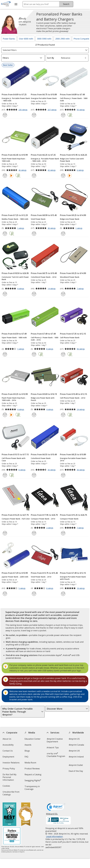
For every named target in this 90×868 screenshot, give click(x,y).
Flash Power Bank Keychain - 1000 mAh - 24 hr (14, 399)
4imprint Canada (76, 745)
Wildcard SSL (52, 815)
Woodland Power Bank (70, 277)
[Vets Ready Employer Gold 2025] (26, 814)
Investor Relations (11, 763)
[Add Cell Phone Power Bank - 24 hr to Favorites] (63, 415)
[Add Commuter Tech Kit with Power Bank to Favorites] (5, 294)
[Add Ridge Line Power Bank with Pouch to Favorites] (34, 415)
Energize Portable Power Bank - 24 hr (74, 459)
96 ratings (81, 349)
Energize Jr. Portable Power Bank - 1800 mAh (16, 99)
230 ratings (23, 110)
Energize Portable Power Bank (44, 98)
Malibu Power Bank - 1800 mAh (15, 219)
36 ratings (81, 470)
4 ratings (21, 289)
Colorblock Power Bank (41, 458)
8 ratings (50, 349)
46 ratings (23, 170)
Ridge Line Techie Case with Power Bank (72, 160)
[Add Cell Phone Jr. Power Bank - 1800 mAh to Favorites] (63, 115)
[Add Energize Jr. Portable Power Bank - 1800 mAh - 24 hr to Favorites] (34, 176)
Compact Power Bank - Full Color (16, 519)
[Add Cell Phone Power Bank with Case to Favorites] (5, 475)
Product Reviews (32, 769)
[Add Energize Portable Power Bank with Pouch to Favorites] (63, 594)
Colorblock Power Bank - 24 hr (44, 277)
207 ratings (52, 110)
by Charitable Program (56, 755)
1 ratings (21, 228)
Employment (8, 757)
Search (66, 4)
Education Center (33, 739)
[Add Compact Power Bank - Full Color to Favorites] (5, 533)
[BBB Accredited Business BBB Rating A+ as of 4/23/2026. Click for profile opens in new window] (58, 821)
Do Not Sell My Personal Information (12, 778)
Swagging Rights (33, 780)
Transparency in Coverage (33, 789)
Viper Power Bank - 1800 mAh (14, 338)
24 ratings (81, 410)
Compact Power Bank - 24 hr (43, 519)
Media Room (30, 763)
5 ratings (22, 588)
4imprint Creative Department (55, 740)
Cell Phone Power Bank (70, 338)
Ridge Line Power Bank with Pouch (43, 399)
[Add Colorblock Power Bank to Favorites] (34, 475)
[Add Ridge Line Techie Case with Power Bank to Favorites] (63, 176)
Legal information (54, 836)
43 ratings (52, 470)
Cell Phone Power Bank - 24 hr (73, 398)
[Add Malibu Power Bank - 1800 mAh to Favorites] (5, 234)
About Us (7, 739)
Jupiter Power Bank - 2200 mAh (15, 577)
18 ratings (81, 588)
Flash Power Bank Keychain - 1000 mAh (14, 160)
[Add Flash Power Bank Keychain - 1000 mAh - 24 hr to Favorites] (5, 415)
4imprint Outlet (76, 765)
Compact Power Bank (69, 519)
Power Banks (9, 39)
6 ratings (81, 170)
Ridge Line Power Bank (70, 219)
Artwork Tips (53, 748)
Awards (28, 745)
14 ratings (52, 289)
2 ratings (50, 528)
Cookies (7, 787)
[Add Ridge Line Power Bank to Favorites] (63, 234)
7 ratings (81, 289)
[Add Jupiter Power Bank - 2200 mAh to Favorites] (5, 594)
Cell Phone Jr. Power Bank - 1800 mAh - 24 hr (45, 339)
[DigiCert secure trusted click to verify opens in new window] (56, 808)
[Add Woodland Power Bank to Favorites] (63, 294)
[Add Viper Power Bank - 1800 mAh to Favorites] (5, 354)
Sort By (51, 58)
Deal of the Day (76, 771)
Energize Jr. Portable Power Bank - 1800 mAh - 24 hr (45, 160)
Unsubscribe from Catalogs (11, 794)
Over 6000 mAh (26, 39)
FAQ (26, 757)
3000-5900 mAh (44, 39)
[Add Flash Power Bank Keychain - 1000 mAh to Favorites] (5, 176)
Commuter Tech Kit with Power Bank (15, 278)
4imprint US (74, 739)
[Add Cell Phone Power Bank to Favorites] (63, 354)
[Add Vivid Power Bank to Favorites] (34, 234)
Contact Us (8, 751)
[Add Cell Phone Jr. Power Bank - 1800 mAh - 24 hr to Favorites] (34, 354)
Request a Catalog (33, 774)
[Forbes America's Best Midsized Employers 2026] (12, 836)
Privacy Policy (9, 769)
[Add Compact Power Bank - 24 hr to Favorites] (34, 533)
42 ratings (52, 170)
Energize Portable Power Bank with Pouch (73, 578)
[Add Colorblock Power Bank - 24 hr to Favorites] (34, 294)
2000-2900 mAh (62, 39)
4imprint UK (74, 751)
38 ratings (52, 228)
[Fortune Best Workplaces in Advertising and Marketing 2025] (9, 814)
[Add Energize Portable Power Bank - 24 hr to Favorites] (63, 475)
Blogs (27, 751)
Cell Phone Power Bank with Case (14, 459)
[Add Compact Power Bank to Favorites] (63, 533)
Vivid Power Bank (38, 219)
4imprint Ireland (76, 757)
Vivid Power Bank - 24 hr (41, 577)
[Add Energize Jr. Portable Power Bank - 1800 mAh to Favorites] (5, 115)
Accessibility (8, 745)
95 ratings (81, 110)
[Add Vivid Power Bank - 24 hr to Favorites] (34, 594)
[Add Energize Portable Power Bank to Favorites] (34, 115)
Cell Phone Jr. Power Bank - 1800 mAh (74, 99)
